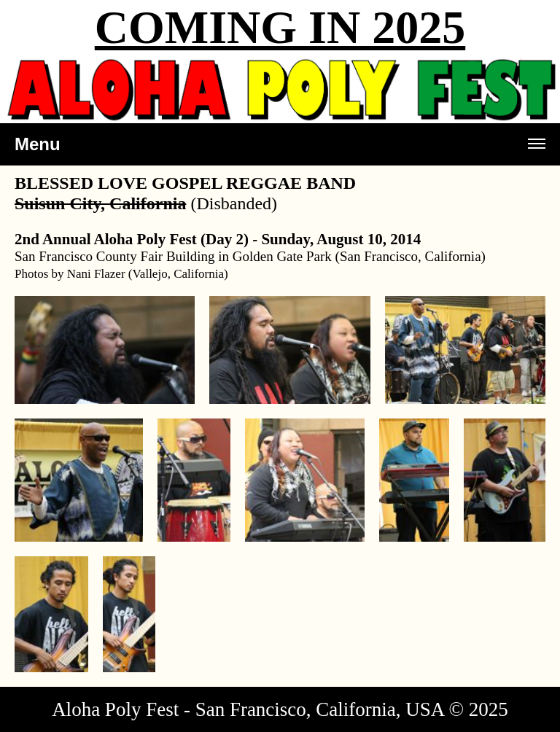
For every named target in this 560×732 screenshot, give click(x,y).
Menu (280, 150)
